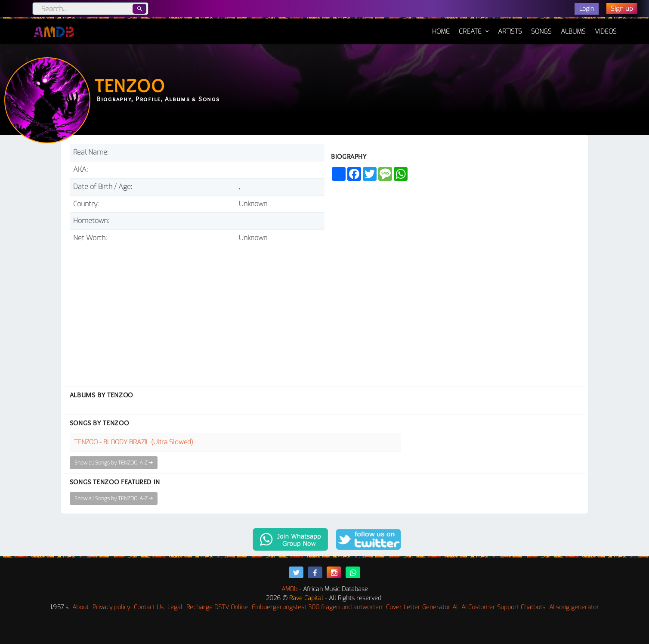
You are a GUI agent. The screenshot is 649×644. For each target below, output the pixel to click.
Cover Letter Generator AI (422, 607)
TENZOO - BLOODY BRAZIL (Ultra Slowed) (134, 442)
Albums (573, 31)
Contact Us (149, 607)
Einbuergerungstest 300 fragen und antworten (317, 607)
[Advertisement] (197, 311)
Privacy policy (111, 607)
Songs (541, 31)
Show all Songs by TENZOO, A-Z (114, 463)
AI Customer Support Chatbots (503, 607)
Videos (606, 31)
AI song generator (574, 607)
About (80, 607)
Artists (510, 31)
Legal (175, 607)
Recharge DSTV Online (217, 607)
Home (441, 27)
